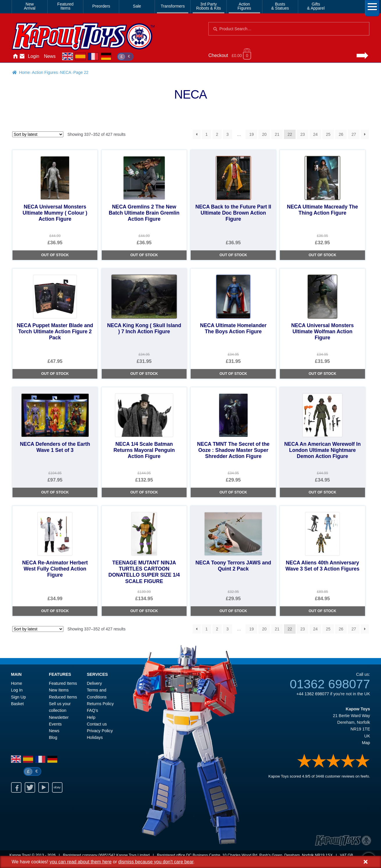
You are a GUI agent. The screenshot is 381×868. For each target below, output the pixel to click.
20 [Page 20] (264, 134)
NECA (66, 72)
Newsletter (59, 717)
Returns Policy (100, 704)
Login (34, 56)
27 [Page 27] (354, 134)
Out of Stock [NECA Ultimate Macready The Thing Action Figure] (322, 255)
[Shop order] (38, 134)
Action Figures (45, 72)
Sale (137, 6)
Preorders (101, 6)
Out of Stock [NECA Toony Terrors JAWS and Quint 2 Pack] (233, 611)
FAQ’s (93, 710)
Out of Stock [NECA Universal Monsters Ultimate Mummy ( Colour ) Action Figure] (55, 255)
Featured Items (63, 683)
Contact (22, 56)
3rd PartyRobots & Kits (209, 6)
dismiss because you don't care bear (156, 862)
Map (366, 743)
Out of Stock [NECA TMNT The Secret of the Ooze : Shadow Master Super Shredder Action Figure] (233, 492)
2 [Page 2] (217, 134)
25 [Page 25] (328, 134)
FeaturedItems (65, 6)
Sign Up (18, 697)
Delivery (94, 683)
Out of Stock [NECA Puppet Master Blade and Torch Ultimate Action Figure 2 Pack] (55, 374)
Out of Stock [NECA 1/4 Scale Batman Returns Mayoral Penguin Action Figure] (144, 492)
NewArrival (30, 6)
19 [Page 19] (252, 134)
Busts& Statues (280, 6)
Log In (17, 690)
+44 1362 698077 (313, 694)
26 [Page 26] (341, 134)
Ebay (57, 787)
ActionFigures (244, 6)
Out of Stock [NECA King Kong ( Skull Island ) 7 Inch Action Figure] (144, 374)
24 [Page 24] (316, 134)
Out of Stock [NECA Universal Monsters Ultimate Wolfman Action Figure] (322, 374)
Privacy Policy (100, 731)
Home (15, 56)
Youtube (44, 787)
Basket (17, 704)
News (50, 56)
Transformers (173, 6)
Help (91, 717)
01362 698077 (330, 684)
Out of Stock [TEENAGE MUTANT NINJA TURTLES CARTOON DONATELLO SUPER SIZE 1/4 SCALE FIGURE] (144, 611)
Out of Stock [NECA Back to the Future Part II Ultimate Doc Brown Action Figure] (233, 255)
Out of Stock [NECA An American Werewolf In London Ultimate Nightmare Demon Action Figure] (322, 492)
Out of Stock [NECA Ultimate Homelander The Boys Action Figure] (233, 374)
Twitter (30, 787)
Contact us (97, 724)
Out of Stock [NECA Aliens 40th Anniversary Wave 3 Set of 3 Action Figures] (322, 611)
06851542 (107, 855)
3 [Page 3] (228, 134)
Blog (53, 737)
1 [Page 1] (207, 134)
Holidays (95, 737)
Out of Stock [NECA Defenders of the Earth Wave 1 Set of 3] (55, 492)
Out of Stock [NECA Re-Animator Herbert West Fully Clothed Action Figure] (55, 611)
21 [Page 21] (277, 134)
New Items (59, 690)
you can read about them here (80, 862)
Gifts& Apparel (316, 6)
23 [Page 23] (303, 134)
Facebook (16, 787)
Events (55, 724)
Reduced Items (63, 697)
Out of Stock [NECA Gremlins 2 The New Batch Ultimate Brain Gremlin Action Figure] (144, 255)
